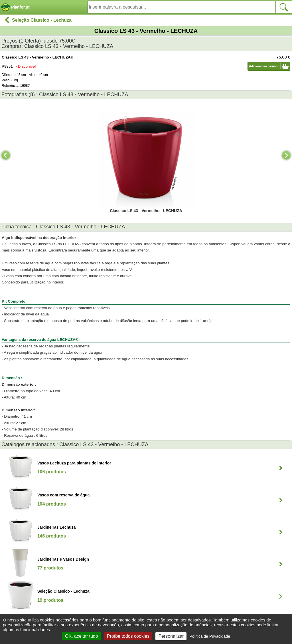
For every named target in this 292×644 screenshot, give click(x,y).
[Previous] (6, 155)
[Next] (286, 155)
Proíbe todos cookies (128, 636)
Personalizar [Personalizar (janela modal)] (171, 636)
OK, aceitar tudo (82, 636)
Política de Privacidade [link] (210, 636)
